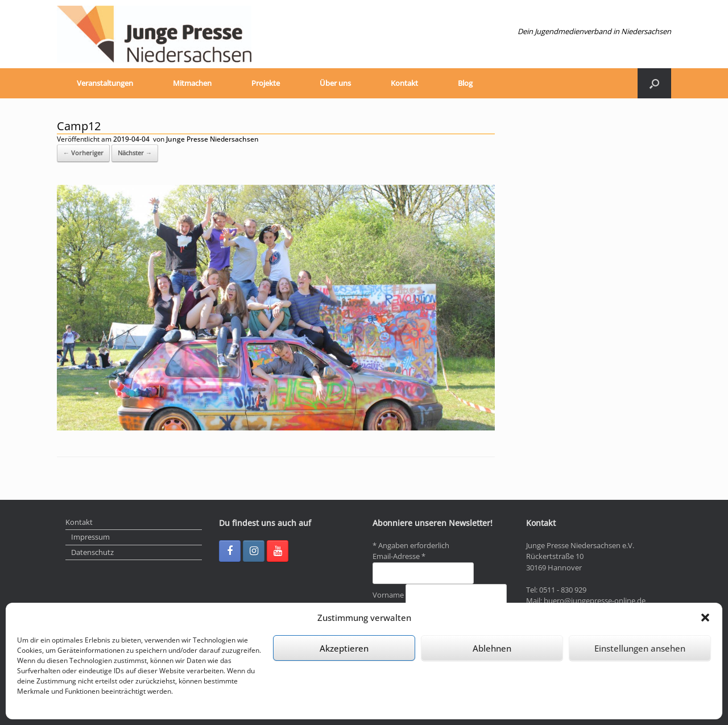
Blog (465, 83)
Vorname (389, 595)
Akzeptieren (344, 648)
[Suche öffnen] (654, 83)
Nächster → (135, 153)
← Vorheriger (83, 153)
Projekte (266, 83)
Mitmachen (192, 83)
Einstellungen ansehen (640, 648)
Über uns (335, 83)
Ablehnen (492, 648)
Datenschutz (92, 552)
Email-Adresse (399, 556)
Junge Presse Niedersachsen (212, 139)
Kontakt (404, 83)
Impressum (90, 537)
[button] (705, 618)
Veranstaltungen (105, 83)
